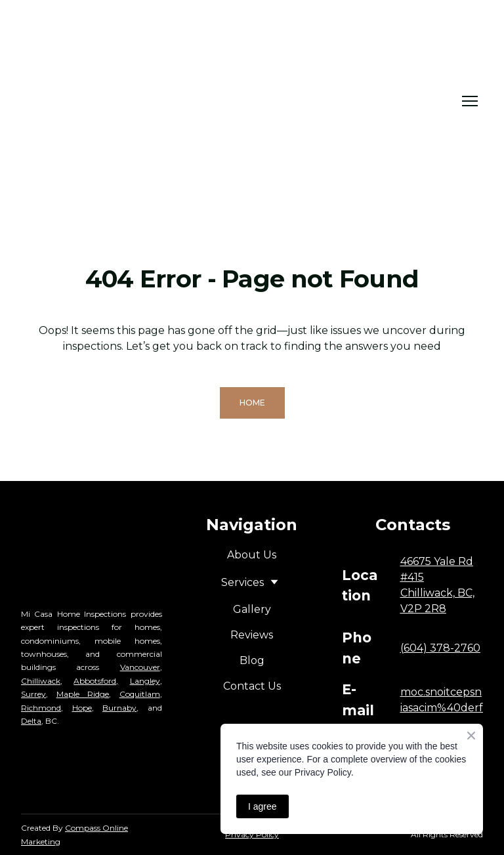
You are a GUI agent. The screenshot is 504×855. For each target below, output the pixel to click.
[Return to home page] (175, 101)
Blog (252, 660)
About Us (252, 555)
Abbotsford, (96, 681)
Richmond (41, 708)
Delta (31, 721)
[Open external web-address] (92, 775)
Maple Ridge (83, 694)
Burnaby (119, 708)
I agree (262, 806)
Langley (145, 681)
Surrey (33, 694)
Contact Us (252, 686)
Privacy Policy (252, 834)
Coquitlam (140, 694)
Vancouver (140, 667)
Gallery (252, 609)
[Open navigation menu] (470, 101)
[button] (252, 403)
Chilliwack (41, 681)
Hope (82, 708)
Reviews (252, 635)
